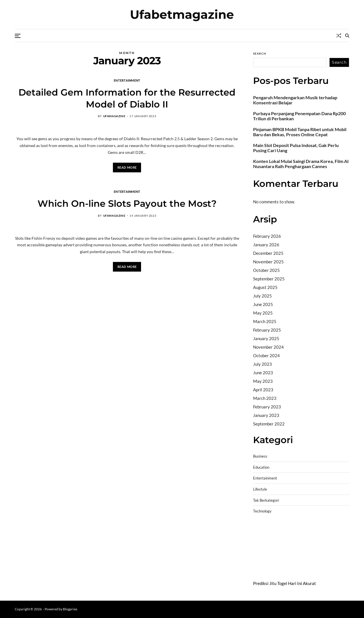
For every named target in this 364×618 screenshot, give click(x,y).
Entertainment (127, 80)
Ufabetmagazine (182, 15)
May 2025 (263, 313)
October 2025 (266, 270)
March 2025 (265, 321)
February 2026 (267, 236)
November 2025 (268, 262)
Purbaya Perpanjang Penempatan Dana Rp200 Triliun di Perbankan (299, 116)
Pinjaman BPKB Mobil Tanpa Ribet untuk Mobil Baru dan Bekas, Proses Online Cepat (300, 132)
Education (261, 467)
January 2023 (266, 415)
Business (260, 456)
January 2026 (266, 245)
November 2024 (268, 347)
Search (260, 53)
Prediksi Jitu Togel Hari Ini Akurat (285, 583)
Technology (262, 511)
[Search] (347, 36)
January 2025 (266, 338)
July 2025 (262, 296)
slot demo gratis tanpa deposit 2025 (299, 538)
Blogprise (70, 609)
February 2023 (267, 407)
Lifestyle (260, 489)
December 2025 (268, 253)
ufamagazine (114, 116)
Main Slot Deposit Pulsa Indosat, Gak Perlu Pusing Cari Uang (296, 148)
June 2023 (263, 373)
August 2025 (265, 287)
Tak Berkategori (266, 500)
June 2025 (263, 304)
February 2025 (267, 330)
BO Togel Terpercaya (287, 531)
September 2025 (269, 279)
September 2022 (269, 424)
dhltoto (260, 531)
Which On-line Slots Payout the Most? (127, 203)
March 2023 (265, 398)
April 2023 (263, 390)
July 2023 (262, 364)
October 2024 (266, 355)
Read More (127, 167)
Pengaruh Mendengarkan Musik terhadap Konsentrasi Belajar (295, 100)
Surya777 (262, 567)
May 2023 (263, 381)
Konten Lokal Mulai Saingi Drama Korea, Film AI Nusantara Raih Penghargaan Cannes (301, 164)
